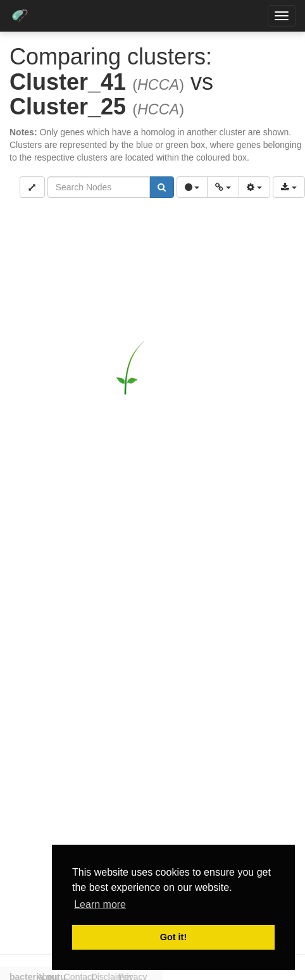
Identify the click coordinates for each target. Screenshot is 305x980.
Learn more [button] (100, 904)
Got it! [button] (173, 937)
